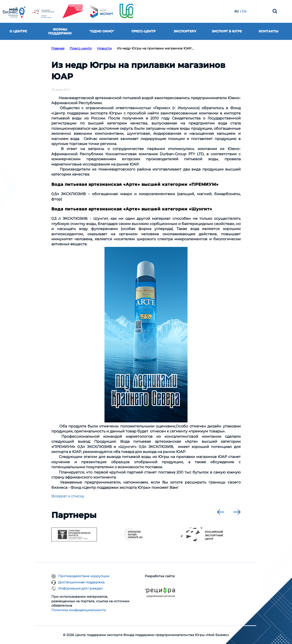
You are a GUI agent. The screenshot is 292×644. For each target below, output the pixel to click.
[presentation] (221, 512)
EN (244, 11)
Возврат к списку (68, 496)
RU (237, 11)
